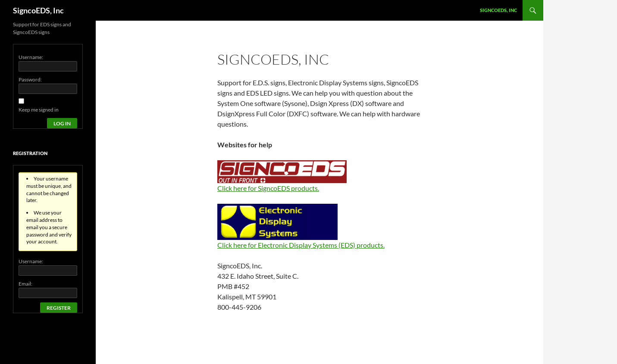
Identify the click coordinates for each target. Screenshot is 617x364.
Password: (30, 79)
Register (59, 308)
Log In (62, 123)
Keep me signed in (39, 110)
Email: (25, 284)
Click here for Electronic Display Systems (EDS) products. (301, 245)
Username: (31, 57)
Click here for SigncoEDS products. (268, 188)
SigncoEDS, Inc (38, 10)
